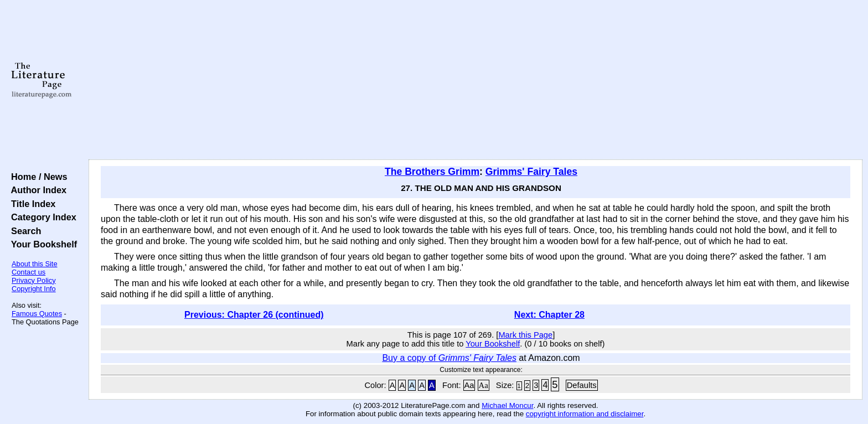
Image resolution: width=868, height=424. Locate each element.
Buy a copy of (449, 358)
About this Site (35, 264)
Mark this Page (525, 335)
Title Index (31, 204)
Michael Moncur (507, 405)
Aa (469, 385)
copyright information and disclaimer (585, 414)
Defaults (582, 385)
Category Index (41, 217)
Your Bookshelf (42, 244)
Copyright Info (34, 289)
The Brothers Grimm (432, 172)
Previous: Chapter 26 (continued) (254, 315)
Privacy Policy (34, 280)
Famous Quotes (37, 314)
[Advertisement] (476, 80)
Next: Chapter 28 (549, 315)
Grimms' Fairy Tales (531, 172)
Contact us (29, 272)
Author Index (36, 190)
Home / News (37, 177)
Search (24, 231)
